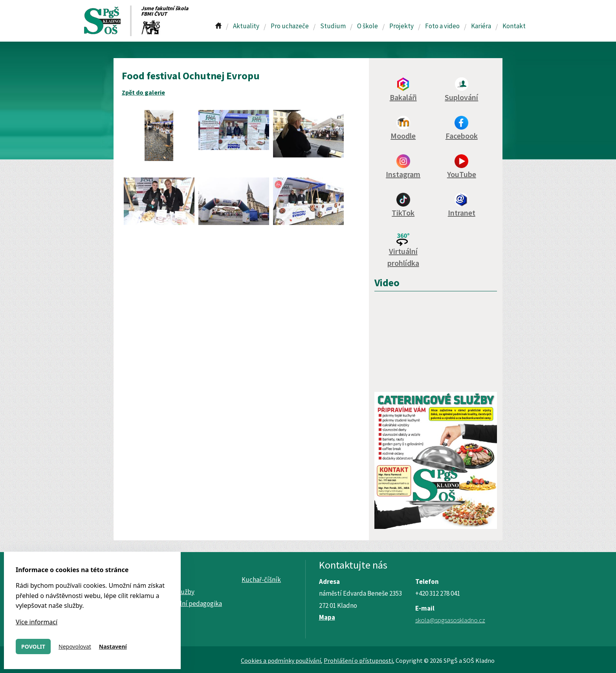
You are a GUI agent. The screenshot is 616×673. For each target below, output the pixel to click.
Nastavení (113, 646)
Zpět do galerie (143, 92)
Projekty (401, 26)
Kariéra (481, 26)
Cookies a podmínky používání (281, 660)
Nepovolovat (75, 646)
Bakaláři (403, 97)
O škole (368, 26)
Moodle (403, 136)
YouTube (462, 174)
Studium (333, 26)
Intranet (462, 213)
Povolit (33, 646)
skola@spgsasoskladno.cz (450, 620)
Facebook (462, 136)
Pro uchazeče (290, 26)
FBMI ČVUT (154, 14)
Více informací (37, 622)
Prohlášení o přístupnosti (358, 660)
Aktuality (246, 26)
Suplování (461, 97)
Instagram (403, 174)
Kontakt (514, 26)
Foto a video (442, 26)
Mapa (327, 617)
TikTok (403, 213)
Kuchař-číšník (261, 580)
